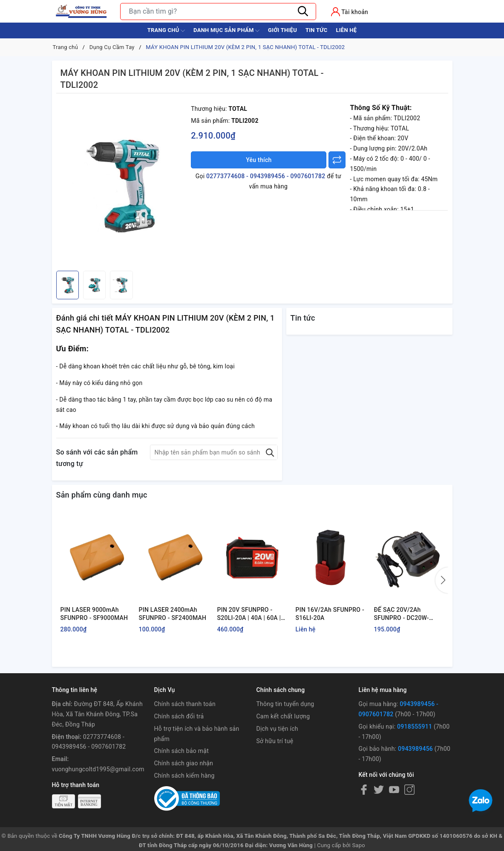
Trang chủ (166, 31)
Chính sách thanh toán (185, 704)
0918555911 (415, 727)
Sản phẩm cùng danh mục (102, 495)
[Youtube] (394, 790)
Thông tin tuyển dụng (285, 704)
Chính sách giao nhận (184, 763)
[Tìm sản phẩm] (218, 12)
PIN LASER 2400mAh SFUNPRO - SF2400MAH (173, 614)
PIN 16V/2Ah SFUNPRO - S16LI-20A (330, 614)
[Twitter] (379, 790)
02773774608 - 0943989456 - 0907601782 (266, 176)
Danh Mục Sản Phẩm (226, 31)
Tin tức (317, 30)
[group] (122, 184)
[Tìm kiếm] (303, 12)
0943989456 (415, 749)
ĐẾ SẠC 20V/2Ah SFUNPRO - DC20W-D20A (402, 614)
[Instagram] (409, 790)
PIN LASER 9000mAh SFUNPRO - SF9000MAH (94, 614)
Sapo (359, 845)
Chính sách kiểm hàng (184, 776)
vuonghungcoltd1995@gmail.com (98, 769)
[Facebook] (364, 790)
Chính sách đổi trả (179, 716)
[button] (442, 580)
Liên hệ (346, 30)
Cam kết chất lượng (283, 716)
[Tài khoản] (350, 12)
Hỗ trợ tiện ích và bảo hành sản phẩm (197, 734)
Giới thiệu (282, 30)
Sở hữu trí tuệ (275, 741)
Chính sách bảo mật (181, 751)
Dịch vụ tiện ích (277, 729)
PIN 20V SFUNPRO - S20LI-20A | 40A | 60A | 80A (249, 614)
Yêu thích (259, 160)
